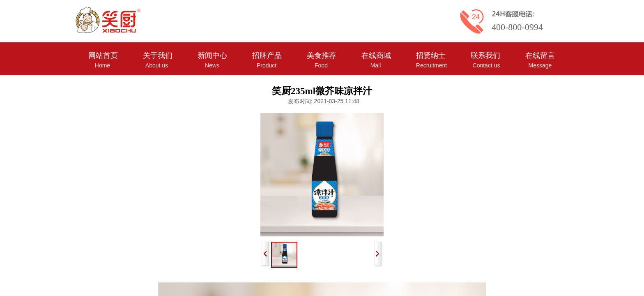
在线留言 (540, 55)
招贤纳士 (431, 55)
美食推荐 (322, 55)
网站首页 (103, 55)
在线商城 (376, 55)
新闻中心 (212, 55)
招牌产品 (267, 55)
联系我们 (485, 55)
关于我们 (158, 55)
